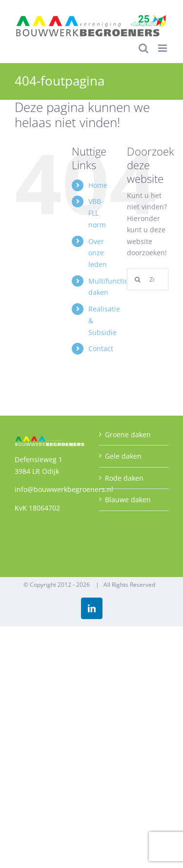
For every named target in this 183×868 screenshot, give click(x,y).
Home (98, 185)
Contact (101, 348)
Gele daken (123, 456)
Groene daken (128, 434)
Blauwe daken (128, 500)
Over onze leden (98, 253)
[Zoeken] (138, 279)
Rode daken (124, 478)
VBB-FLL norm (97, 213)
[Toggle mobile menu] (163, 48)
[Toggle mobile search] (143, 48)
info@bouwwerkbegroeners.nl (64, 489)
